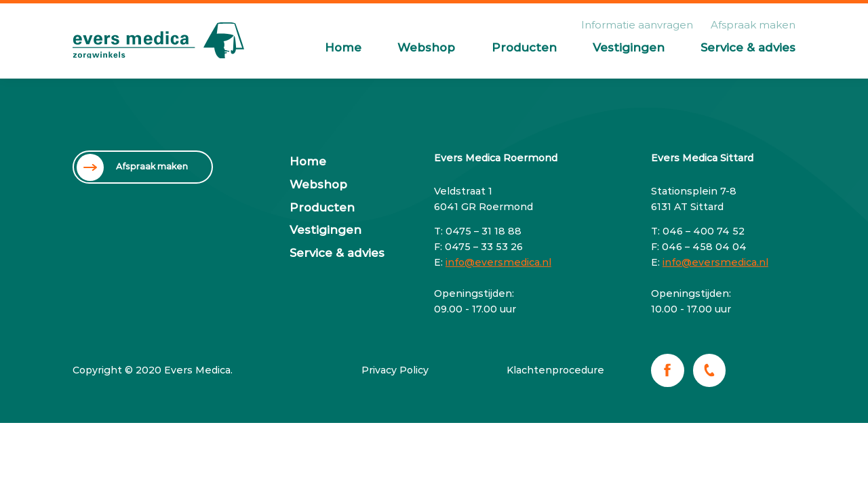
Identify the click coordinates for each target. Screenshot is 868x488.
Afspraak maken (753, 25)
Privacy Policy (395, 370)
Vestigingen (629, 47)
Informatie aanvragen (637, 25)
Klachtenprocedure (555, 370)
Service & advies (748, 47)
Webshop (426, 47)
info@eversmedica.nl (498, 262)
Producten (524, 47)
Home (343, 47)
